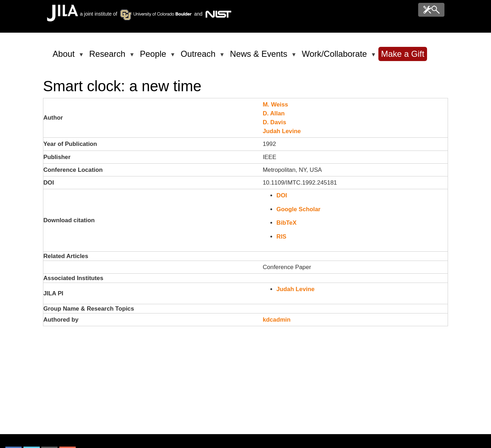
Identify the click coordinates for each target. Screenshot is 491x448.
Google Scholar (298, 209)
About (65, 57)
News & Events (260, 57)
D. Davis (274, 122)
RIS (281, 237)
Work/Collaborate (335, 57)
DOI (282, 195)
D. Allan (274, 113)
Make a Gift (403, 54)
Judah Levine (282, 131)
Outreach (199, 57)
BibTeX (287, 223)
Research (109, 57)
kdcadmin (276, 320)
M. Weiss (275, 105)
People (154, 57)
